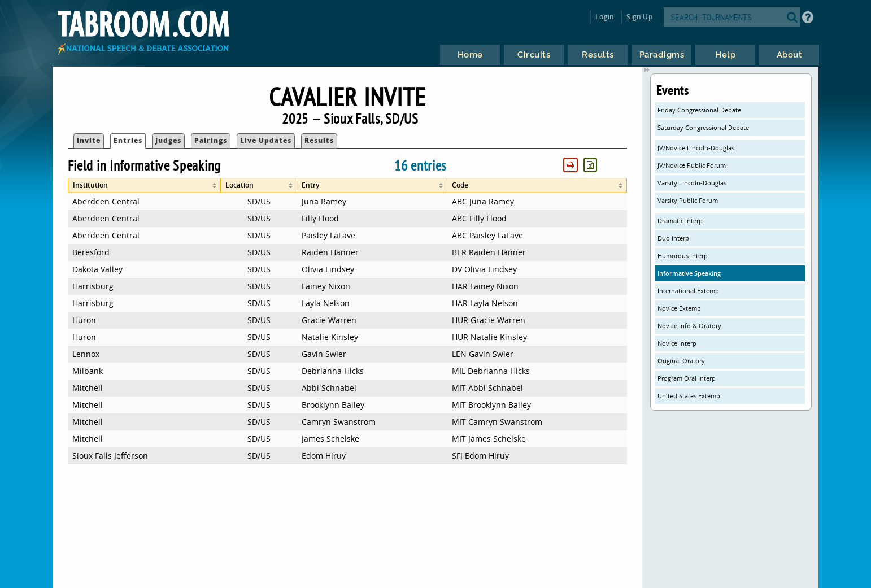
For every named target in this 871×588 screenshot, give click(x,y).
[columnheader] (144, 186)
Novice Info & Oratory (689, 326)
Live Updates (266, 140)
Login (605, 17)
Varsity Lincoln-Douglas (692, 183)
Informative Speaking (689, 273)
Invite (89, 140)
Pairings (211, 140)
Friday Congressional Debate (699, 110)
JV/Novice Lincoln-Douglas (696, 148)
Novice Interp (677, 343)
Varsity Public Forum (688, 200)
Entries (128, 140)
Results (319, 140)
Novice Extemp (679, 308)
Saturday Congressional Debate (703, 127)
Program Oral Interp (687, 378)
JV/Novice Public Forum (692, 165)
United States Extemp (689, 396)
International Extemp (688, 291)
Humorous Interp (683, 256)
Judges (168, 140)
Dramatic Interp (680, 221)
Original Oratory (681, 361)
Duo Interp (673, 238)
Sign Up (639, 17)
